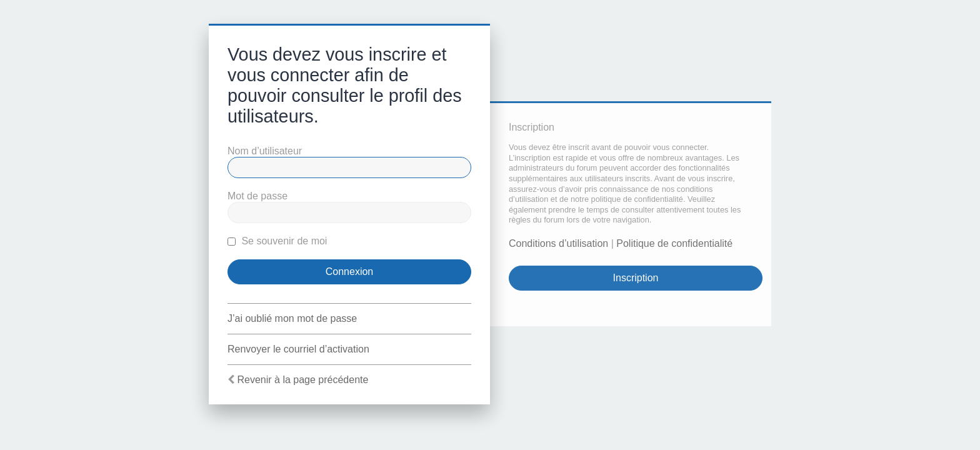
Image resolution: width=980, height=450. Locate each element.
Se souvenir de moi (277, 241)
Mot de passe (257, 196)
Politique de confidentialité (674, 243)
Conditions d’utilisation (558, 243)
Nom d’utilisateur (265, 151)
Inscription (636, 278)
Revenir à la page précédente (302, 380)
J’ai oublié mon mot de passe (292, 318)
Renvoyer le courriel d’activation (298, 349)
